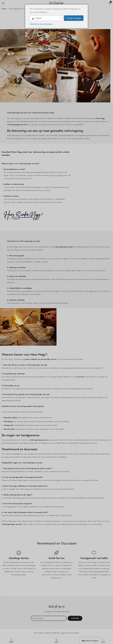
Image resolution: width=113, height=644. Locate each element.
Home (4, 9)
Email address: (49, 618)
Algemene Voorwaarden (70, 633)
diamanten (81, 377)
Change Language (74, 18)
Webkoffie (56, 633)
